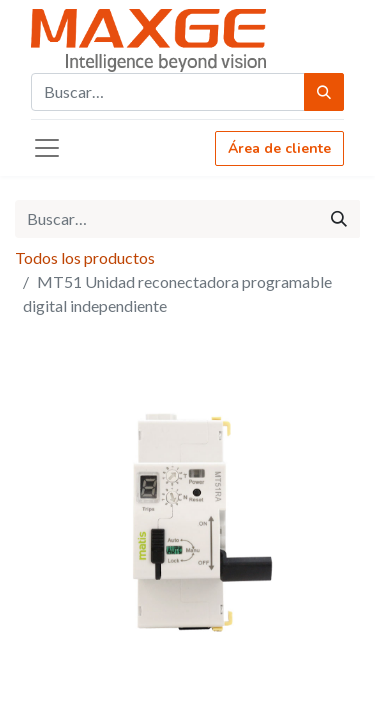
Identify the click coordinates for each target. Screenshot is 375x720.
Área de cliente (279, 148)
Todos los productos (85, 257)
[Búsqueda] (324, 92)
